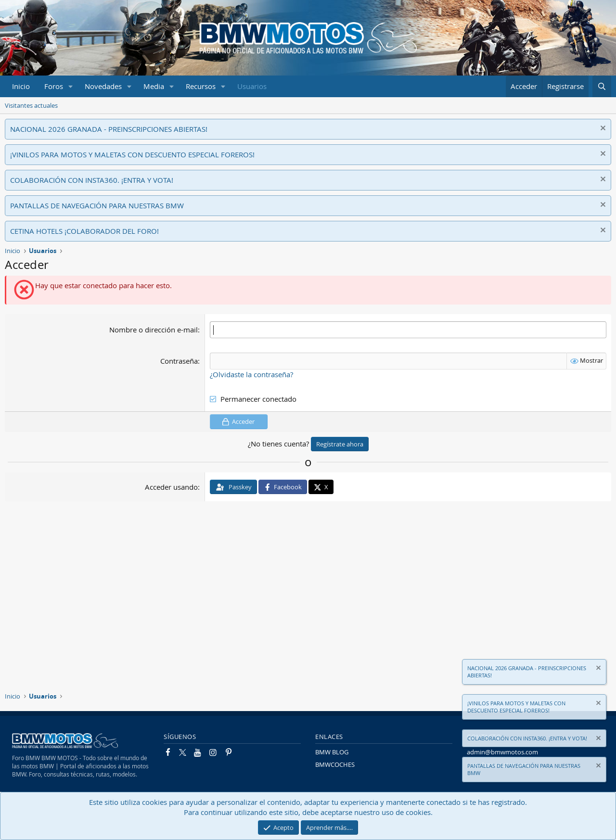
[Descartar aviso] (602, 129)
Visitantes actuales (31, 105)
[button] (71, 86)
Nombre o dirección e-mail (154, 330)
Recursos (201, 86)
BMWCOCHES (335, 764)
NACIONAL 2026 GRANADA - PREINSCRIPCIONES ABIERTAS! (109, 129)
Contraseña (179, 361)
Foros (54, 86)
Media (154, 86)
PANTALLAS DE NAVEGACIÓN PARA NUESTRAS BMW (97, 205)
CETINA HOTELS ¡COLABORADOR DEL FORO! (84, 231)
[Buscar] (602, 86)
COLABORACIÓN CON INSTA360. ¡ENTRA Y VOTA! (92, 180)
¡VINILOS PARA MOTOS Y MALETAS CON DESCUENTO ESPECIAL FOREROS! (132, 154)
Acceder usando (171, 486)
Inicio (21, 86)
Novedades (103, 86)
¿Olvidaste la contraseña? (251, 374)
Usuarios (252, 86)
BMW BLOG (332, 752)
